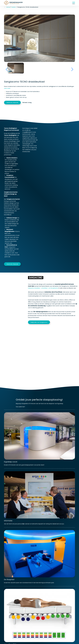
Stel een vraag (27, 102)
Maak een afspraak (12, 102)
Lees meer (7, 88)
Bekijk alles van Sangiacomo (39, 322)
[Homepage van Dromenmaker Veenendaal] (15, 3)
